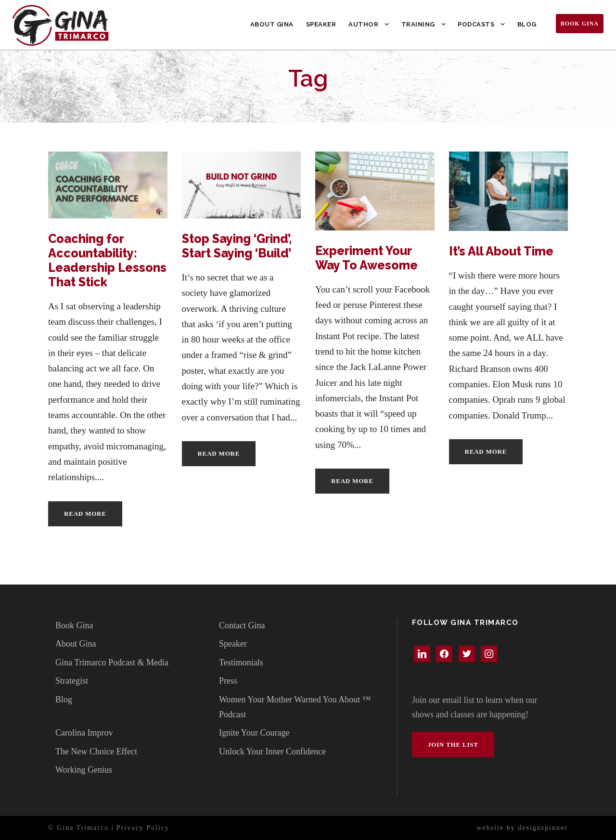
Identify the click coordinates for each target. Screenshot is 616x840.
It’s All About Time (501, 251)
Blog (527, 24)
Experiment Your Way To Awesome (366, 258)
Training (418, 24)
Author (363, 24)
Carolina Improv (84, 733)
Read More (85, 514)
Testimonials (241, 662)
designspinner (543, 828)
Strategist (72, 681)
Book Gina (580, 24)
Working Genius (84, 770)
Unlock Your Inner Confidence (272, 751)
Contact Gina (242, 625)
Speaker (321, 24)
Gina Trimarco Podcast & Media (112, 662)
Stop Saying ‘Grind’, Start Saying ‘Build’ (237, 246)
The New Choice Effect (96, 751)
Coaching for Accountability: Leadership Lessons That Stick (107, 260)
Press (228, 681)
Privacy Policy (143, 828)
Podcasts (476, 24)
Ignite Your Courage (254, 733)
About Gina (272, 24)
